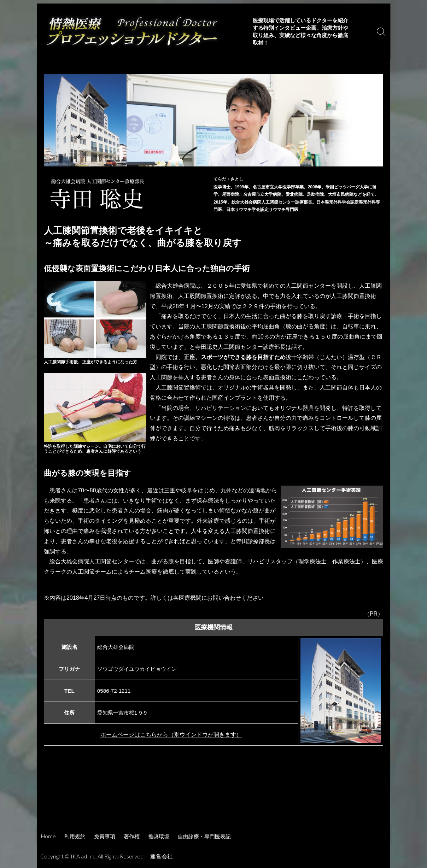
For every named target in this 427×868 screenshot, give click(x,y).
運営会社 (162, 856)
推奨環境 (159, 836)
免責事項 (105, 836)
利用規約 (75, 836)
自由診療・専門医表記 (204, 836)
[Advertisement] (213, 808)
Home (48, 836)
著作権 (132, 836)
